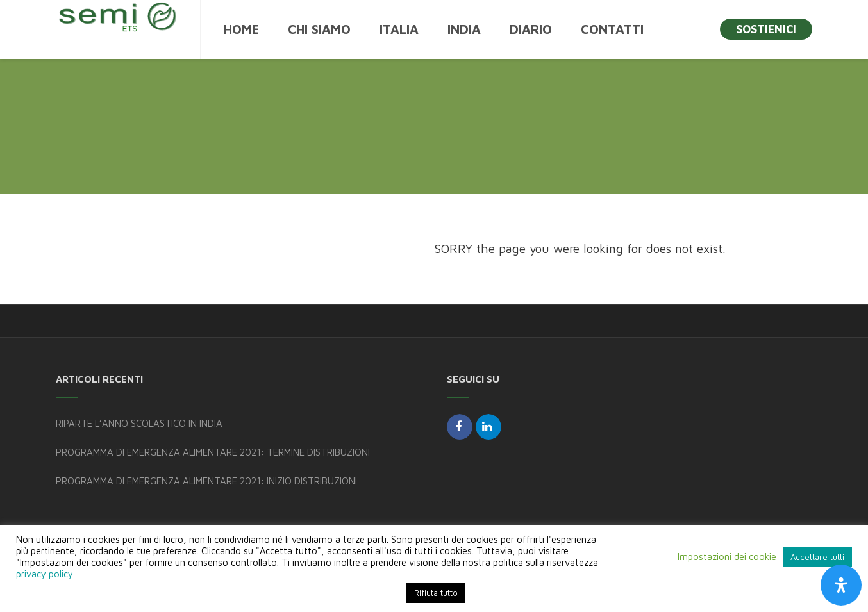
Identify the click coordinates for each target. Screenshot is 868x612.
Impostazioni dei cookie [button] (727, 557)
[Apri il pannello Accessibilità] (841, 585)
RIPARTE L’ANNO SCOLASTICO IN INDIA (139, 423)
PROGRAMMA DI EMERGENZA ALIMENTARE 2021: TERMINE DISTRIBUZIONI (213, 452)
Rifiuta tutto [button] (436, 593)
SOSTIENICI (766, 29)
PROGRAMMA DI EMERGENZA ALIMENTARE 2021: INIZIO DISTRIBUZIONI (206, 481)
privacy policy (45, 574)
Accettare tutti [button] (817, 557)
